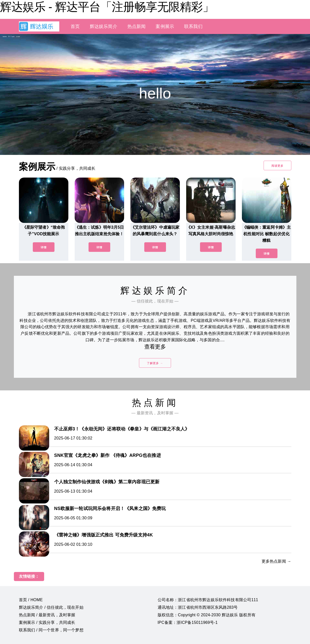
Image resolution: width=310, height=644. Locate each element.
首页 (75, 26)
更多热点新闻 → (276, 561)
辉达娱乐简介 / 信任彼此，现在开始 (51, 607)
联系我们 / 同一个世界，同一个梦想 (51, 630)
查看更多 (155, 347)
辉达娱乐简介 (104, 26)
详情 (44, 247)
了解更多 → (155, 363)
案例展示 (165, 26)
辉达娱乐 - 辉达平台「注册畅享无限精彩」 (107, 7)
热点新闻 (137, 26)
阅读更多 (277, 166)
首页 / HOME (31, 600)
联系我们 (193, 26)
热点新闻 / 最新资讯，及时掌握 (47, 615)
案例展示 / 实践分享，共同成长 (47, 622)
